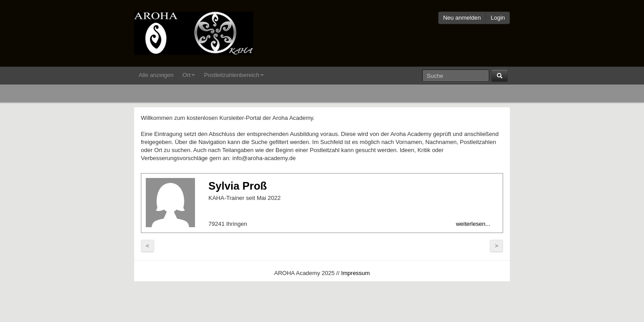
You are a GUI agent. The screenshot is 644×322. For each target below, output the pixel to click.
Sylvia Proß (238, 186)
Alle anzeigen (156, 75)
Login (498, 18)
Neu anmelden (462, 18)
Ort (189, 75)
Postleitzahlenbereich (234, 75)
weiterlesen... (473, 224)
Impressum (356, 273)
